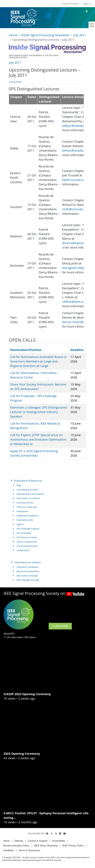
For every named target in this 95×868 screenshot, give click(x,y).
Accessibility (59, 841)
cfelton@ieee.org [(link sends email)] (75, 302)
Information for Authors (28, 498)
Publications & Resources (28, 481)
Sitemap (19, 841)
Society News (15, 82)
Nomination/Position (26, 350)
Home (13, 35)
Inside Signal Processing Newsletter (45, 35)
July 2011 (80, 35)
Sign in (87, 4)
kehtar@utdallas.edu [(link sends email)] (78, 150)
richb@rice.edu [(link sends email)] (74, 209)
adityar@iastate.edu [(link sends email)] (77, 126)
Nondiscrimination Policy (16, 846)
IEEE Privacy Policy (73, 846)
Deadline (77, 350)
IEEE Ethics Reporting (46, 846)
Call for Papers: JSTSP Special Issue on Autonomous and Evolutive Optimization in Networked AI (38, 439)
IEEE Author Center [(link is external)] (27, 576)
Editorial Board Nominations (30, 494)
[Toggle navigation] (92, 25)
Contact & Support (38, 841)
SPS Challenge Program (28, 529)
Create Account (70, 4)
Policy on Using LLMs (27, 507)
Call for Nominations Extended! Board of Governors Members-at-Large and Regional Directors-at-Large (38, 361)
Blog (19, 485)
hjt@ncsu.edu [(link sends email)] (73, 180)
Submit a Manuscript (27, 542)
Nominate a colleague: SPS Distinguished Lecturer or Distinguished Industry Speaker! (39, 412)
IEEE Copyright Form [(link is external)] (28, 580)
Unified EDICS (23, 550)
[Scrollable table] (46, 212)
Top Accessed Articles (27, 546)
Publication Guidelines (27, 516)
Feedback (8, 850)
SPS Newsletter (24, 533)
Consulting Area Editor (28, 490)
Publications (23, 511)
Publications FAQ (25, 520)
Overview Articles (25, 503)
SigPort (20, 524)
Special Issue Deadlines (28, 571)
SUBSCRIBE (60, 626)
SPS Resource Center (27, 537)
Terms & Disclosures (29, 850)
